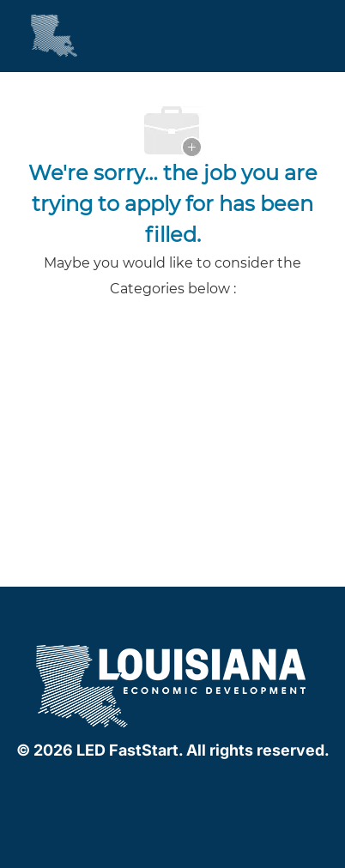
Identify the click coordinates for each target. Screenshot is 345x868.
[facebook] (135, 787)
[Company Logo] (39, 35)
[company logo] (172, 684)
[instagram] (203, 787)
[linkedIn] (169, 787)
